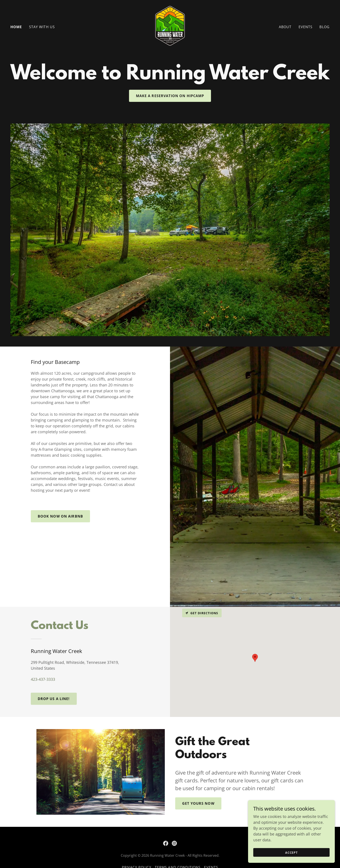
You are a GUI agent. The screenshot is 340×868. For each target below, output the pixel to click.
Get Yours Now (198, 803)
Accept (292, 853)
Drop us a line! (54, 699)
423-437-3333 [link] (43, 679)
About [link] (285, 27)
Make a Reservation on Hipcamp (170, 96)
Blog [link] (324, 27)
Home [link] (16, 27)
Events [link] (306, 27)
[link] (170, 26)
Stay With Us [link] (42, 27)
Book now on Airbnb (60, 516)
